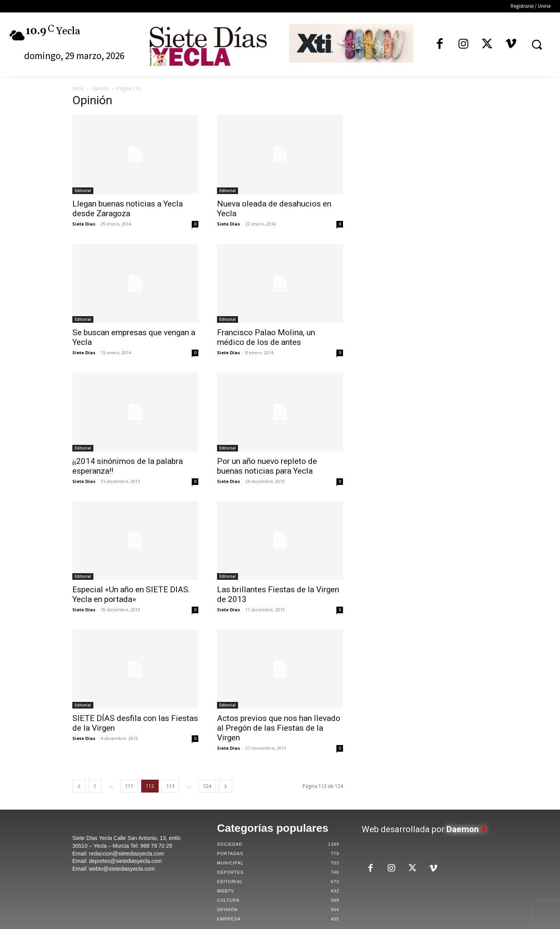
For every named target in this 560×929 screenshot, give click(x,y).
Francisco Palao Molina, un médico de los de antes (266, 337)
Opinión (100, 88)
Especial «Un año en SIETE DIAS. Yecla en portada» (131, 594)
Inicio (78, 88)
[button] (537, 44)
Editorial (83, 191)
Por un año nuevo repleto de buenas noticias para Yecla (267, 466)
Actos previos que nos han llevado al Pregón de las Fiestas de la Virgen (279, 728)
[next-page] (226, 786)
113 (171, 786)
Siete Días (84, 224)
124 (207, 786)
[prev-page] (79, 786)
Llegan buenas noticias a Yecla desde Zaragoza (128, 209)
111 (129, 786)
